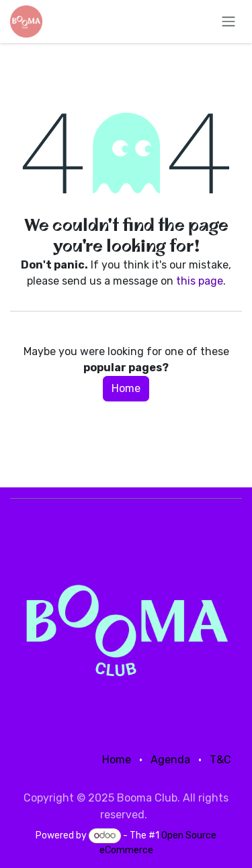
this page (200, 281)
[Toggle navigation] (228, 22)
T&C (220, 760)
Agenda (170, 760)
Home (126, 388)
